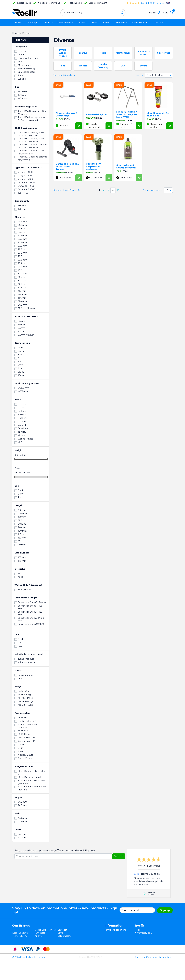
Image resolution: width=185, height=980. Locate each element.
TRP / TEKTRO (20, 936)
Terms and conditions (115, 930)
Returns (109, 933)
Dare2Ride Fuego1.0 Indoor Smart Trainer (67, 166)
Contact (109, 942)
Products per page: (152, 190)
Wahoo (16, 942)
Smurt (15, 939)
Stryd (60, 933)
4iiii (14, 930)
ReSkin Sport (42, 945)
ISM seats (40, 933)
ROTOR (62, 945)
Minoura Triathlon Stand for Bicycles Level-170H (127, 114)
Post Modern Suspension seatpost (94, 166)
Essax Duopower (21, 933)
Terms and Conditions (146, 976)
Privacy (108, 936)
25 (167, 190)
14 (118, 190)
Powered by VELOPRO (90, 976)
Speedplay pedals (44, 939)
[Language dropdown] (169, 3)
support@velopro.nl (154, 948)
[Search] (93, 13)
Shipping (109, 939)
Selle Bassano (65, 936)
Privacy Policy (166, 976)
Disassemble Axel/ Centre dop (66, 114)
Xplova (38, 936)
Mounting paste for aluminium (158, 114)
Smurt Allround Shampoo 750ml (126, 166)
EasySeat (62, 930)
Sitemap (109, 945)
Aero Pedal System (97, 114)
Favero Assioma (66, 942)
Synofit (61, 939)
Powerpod (18, 945)
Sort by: (140, 75)
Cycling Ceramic (43, 942)
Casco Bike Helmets (45, 930)
